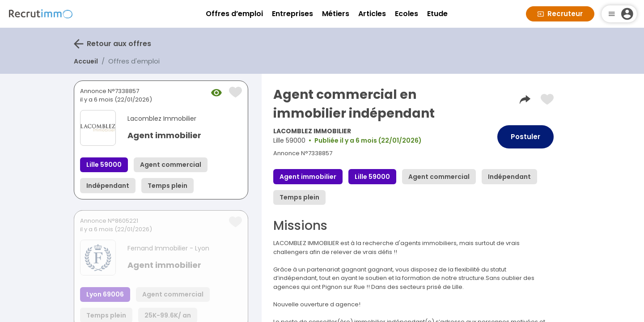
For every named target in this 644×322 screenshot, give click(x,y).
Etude (437, 14)
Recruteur (560, 14)
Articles (372, 14)
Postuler (525, 137)
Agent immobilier (164, 135)
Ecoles (407, 14)
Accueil (86, 61)
